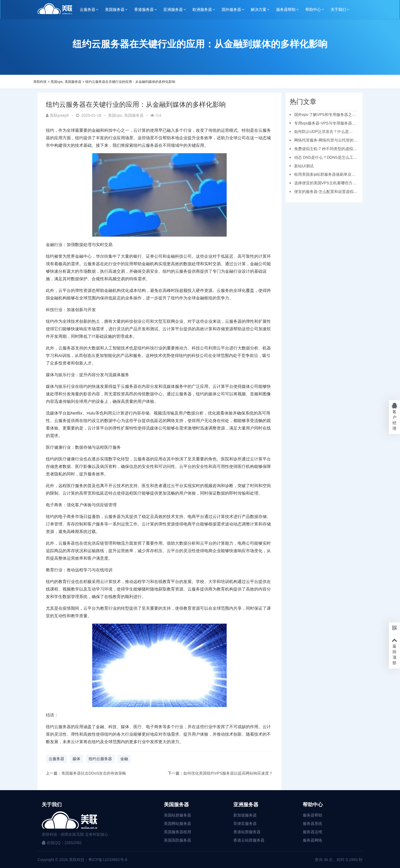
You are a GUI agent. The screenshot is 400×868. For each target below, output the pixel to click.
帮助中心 (313, 9)
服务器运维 (312, 832)
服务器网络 (312, 840)
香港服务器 (144, 9)
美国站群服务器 (177, 815)
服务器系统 (312, 824)
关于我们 (338, 9)
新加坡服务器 (245, 815)
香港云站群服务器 (249, 840)
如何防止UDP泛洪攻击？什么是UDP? (319, 132)
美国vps (57, 82)
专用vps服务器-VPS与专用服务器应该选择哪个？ (323, 124)
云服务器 (87, 9)
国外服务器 (231, 9)
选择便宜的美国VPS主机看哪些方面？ (321, 184)
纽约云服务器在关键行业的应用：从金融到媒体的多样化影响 (130, 82)
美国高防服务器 (177, 840)
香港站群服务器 (247, 832)
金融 (124, 759)
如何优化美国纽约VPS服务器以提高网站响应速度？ (228, 773)
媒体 (76, 759)
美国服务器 (115, 9)
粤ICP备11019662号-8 (108, 860)
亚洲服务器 (173, 9)
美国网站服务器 (177, 824)
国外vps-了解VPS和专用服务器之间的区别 (323, 115)
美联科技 (40, 82)
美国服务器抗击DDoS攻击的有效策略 (94, 773)
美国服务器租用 (177, 832)
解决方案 (259, 9)
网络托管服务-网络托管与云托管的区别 (324, 141)
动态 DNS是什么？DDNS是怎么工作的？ (323, 158)
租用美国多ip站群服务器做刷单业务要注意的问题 (323, 175)
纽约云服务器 (100, 759)
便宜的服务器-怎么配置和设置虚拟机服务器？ (324, 192)
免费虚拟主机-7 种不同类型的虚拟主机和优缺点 (323, 150)
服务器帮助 (286, 9)
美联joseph (57, 115)
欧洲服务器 (202, 9)
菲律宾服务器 (245, 824)
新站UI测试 (304, 166)
